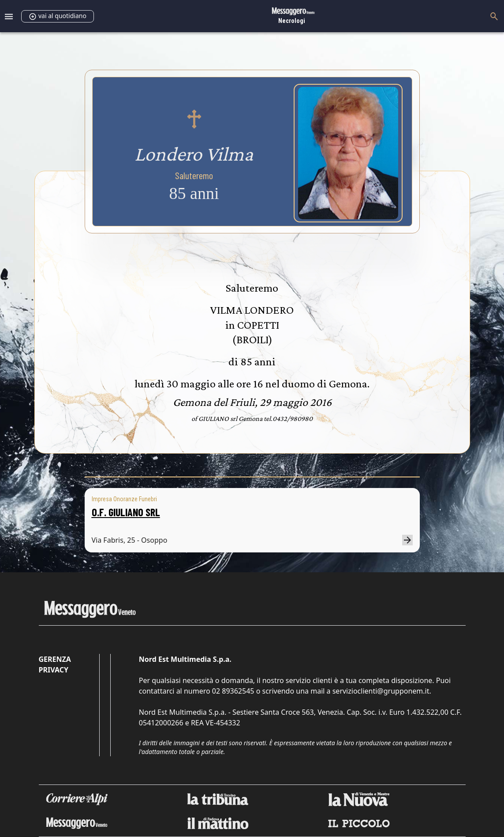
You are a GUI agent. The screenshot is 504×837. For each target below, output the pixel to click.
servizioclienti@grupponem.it (381, 691)
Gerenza (55, 659)
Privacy (54, 670)
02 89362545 (233, 691)
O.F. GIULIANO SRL (126, 512)
